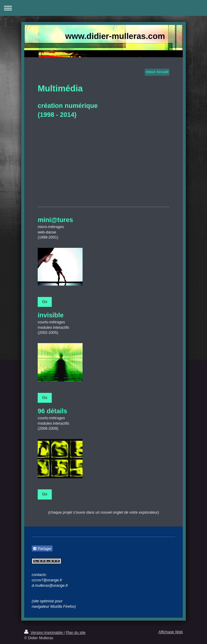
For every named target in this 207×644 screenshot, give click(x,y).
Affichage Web (171, 632)
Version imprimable (44, 633)
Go (45, 302)
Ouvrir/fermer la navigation (103, 8)
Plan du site (76, 633)
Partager (42, 549)
